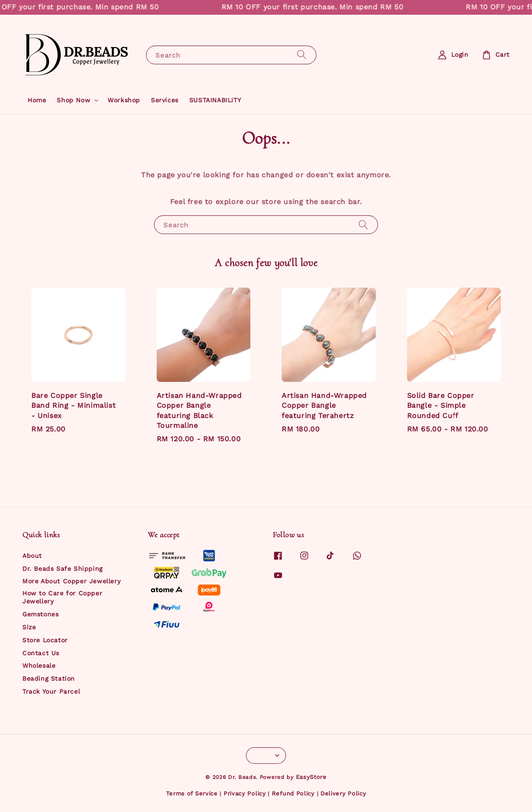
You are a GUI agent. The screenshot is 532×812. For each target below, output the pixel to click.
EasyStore (311, 777)
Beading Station (49, 678)
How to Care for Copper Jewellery (62, 597)
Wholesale (39, 666)
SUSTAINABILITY (215, 100)
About (32, 556)
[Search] (302, 55)
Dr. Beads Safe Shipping (62, 569)
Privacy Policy (245, 793)
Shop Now (73, 100)
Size (29, 627)
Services (165, 100)
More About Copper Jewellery (71, 581)
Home (37, 100)
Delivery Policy (343, 793)
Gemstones (40, 614)
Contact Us (41, 653)
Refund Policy (293, 793)
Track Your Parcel (51, 691)
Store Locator (45, 640)
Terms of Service (192, 793)
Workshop (124, 100)
